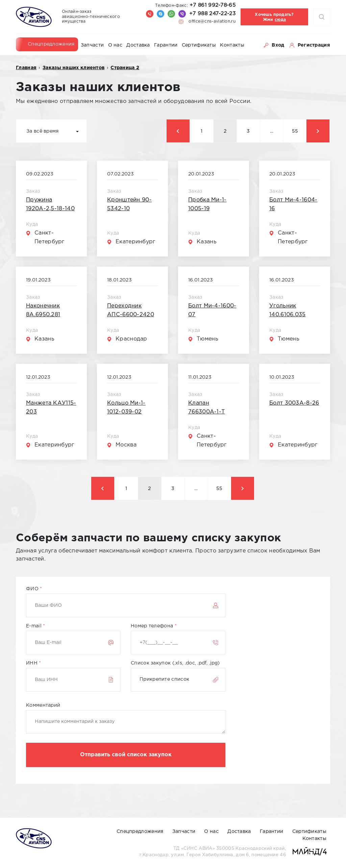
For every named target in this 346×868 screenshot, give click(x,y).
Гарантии (166, 45)
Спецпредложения (51, 44)
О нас (115, 45)
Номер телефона (154, 626)
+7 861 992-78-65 (195, 5)
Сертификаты (199, 45)
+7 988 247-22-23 (212, 14)
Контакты (232, 45)
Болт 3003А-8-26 (294, 403)
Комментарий (43, 705)
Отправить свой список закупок (126, 755)
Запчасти (92, 45)
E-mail (35, 626)
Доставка (138, 45)
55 (295, 131)
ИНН (34, 663)
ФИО (34, 589)
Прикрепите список (164, 679)
